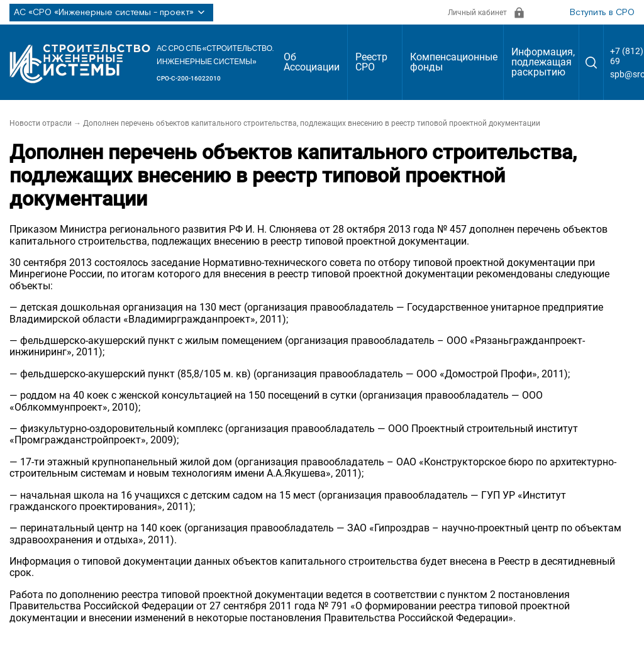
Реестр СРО (371, 62)
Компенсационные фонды (454, 62)
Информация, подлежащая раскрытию (543, 62)
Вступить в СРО (602, 13)
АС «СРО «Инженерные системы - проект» (111, 13)
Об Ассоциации (312, 62)
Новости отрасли (41, 123)
